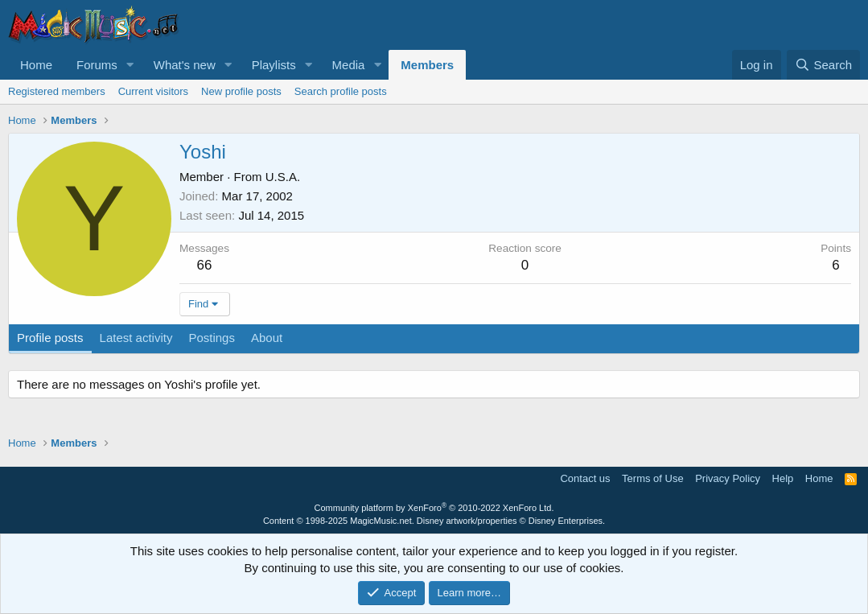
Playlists (274, 65)
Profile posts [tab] (50, 338)
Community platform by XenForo (434, 508)
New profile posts (241, 91)
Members (427, 65)
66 (205, 265)
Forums (97, 65)
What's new (185, 65)
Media (349, 65)
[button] (130, 65)
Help (783, 478)
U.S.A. (283, 177)
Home (36, 65)
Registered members (57, 91)
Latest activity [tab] (136, 338)
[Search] (823, 65)
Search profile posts (341, 91)
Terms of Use (653, 478)
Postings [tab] (212, 338)
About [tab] (267, 338)
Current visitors (153, 91)
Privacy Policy (728, 478)
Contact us (585, 478)
